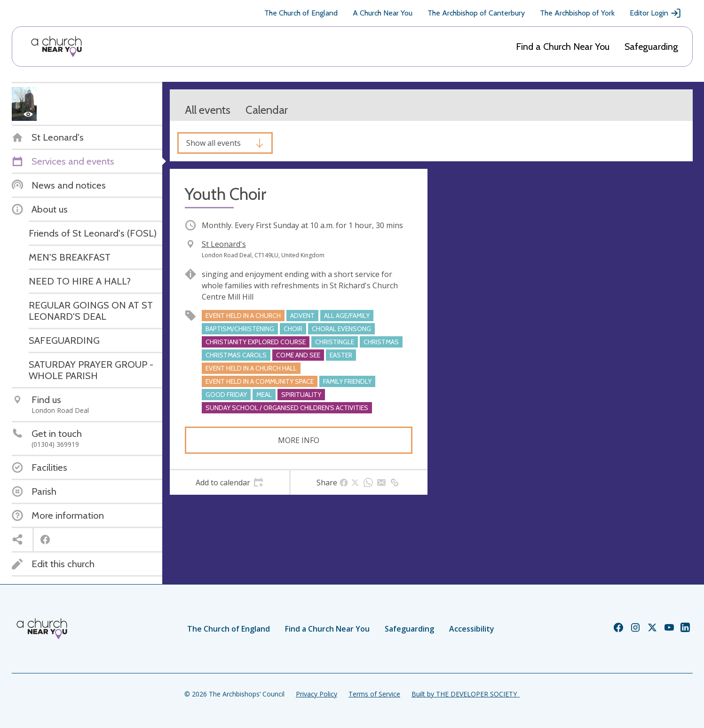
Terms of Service (374, 694)
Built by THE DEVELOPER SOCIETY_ (466, 694)
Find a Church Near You (563, 47)
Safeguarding (651, 47)
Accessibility (472, 629)
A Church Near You (383, 13)
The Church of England (301, 13)
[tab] (230, 483)
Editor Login (656, 13)
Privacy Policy (316, 694)
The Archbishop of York (577, 13)
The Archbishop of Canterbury (476, 13)
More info (299, 440)
